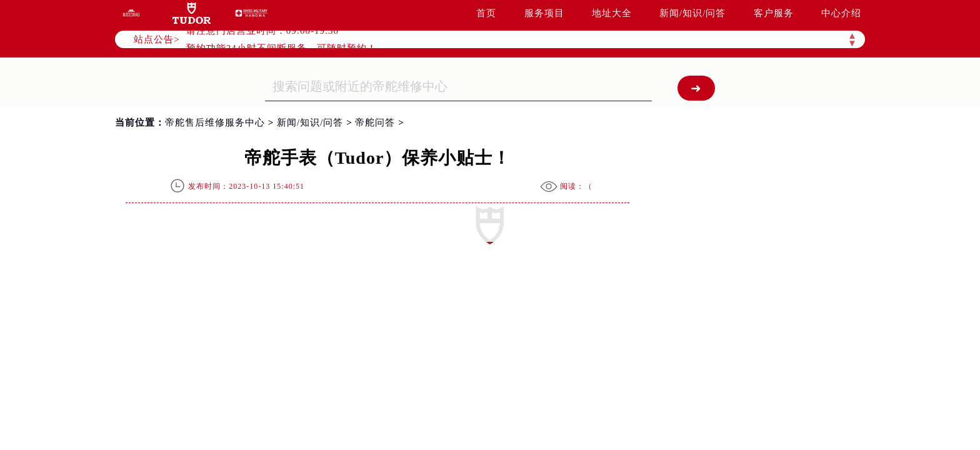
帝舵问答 (375, 122)
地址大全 (612, 13)
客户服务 (774, 13)
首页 (486, 13)
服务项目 (544, 13)
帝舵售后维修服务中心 (215, 122)
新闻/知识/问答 (692, 13)
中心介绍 (841, 13)
